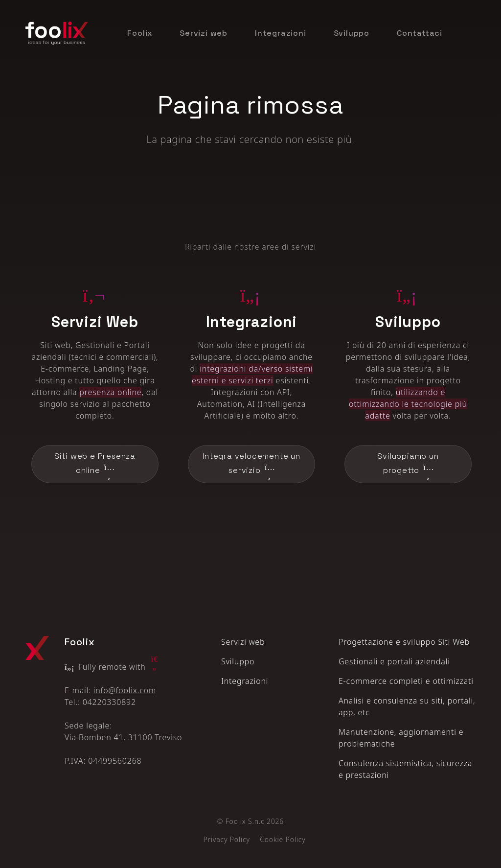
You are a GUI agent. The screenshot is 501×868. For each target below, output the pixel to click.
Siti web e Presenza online (95, 465)
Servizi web (204, 33)
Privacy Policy (226, 839)
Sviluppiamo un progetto (408, 465)
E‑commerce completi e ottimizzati (406, 681)
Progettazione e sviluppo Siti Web (404, 642)
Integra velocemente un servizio (251, 465)
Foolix (140, 33)
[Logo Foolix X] (37, 648)
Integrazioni (281, 33)
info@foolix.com (125, 690)
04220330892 (109, 702)
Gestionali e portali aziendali (394, 661)
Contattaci (420, 33)
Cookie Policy (283, 839)
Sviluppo (352, 33)
